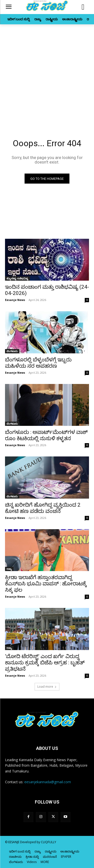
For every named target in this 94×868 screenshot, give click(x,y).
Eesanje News (15, 300)
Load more (47, 687)
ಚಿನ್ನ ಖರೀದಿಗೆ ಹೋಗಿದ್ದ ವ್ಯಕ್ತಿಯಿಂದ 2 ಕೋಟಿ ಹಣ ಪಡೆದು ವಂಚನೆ (43, 508)
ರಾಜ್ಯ (9, 569)
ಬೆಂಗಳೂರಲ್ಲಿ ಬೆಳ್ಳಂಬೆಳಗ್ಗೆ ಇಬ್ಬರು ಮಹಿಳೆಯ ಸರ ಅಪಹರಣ (38, 363)
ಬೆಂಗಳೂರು (12, 351)
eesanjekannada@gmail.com (48, 782)
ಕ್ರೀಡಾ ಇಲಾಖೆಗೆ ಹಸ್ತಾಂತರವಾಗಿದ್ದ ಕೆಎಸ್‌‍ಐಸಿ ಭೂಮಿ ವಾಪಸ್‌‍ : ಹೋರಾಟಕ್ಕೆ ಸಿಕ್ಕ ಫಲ (46, 584)
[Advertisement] (47, 74)
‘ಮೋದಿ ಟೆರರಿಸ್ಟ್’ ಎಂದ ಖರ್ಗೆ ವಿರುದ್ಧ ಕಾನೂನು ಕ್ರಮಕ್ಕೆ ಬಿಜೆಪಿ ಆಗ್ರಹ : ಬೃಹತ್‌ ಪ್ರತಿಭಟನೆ (45, 663)
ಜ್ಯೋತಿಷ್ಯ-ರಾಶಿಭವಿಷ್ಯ (17, 278)
